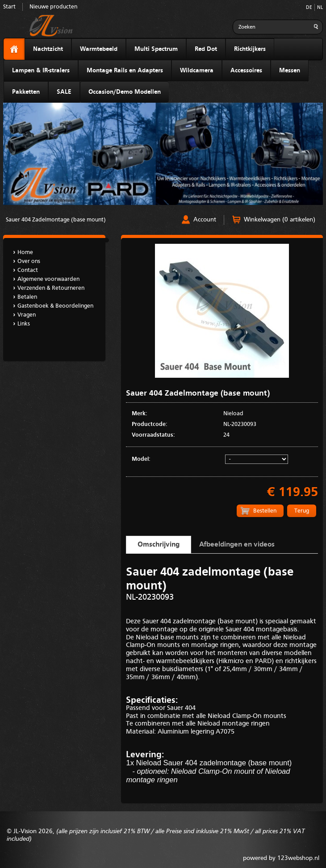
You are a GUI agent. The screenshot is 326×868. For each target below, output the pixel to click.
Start (9, 7)
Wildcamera (197, 71)
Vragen (27, 315)
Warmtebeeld (99, 49)
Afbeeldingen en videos (237, 545)
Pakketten (26, 92)
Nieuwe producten (53, 7)
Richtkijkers (250, 49)
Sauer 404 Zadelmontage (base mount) (56, 220)
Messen (290, 71)
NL (320, 8)
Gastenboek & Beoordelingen (55, 306)
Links (24, 324)
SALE (64, 92)
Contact (28, 270)
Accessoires (246, 71)
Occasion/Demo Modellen (125, 92)
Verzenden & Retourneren (51, 288)
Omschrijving (159, 545)
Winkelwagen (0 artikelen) (280, 220)
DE (309, 8)
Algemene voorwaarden (48, 279)
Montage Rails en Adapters (125, 71)
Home (25, 252)
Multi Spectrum (156, 49)
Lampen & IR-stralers (41, 71)
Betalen (27, 297)
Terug (302, 511)
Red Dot (206, 49)
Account (205, 220)
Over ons (29, 261)
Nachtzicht (48, 49)
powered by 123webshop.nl (281, 858)
